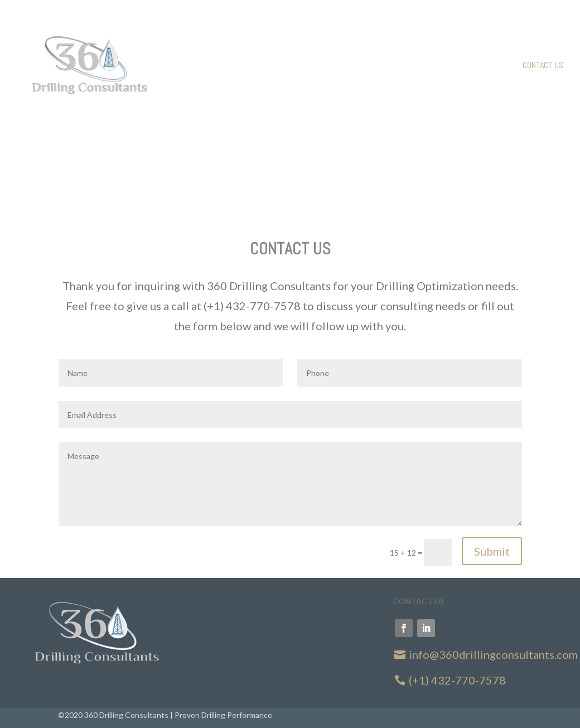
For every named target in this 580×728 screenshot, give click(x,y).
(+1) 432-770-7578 (457, 680)
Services (457, 66)
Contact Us (543, 66)
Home (418, 66)
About (498, 66)
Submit (492, 551)
